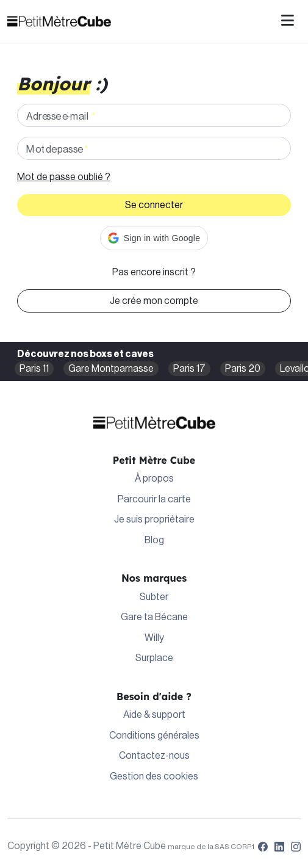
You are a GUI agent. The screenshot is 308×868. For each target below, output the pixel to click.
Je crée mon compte (154, 301)
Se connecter (154, 205)
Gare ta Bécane (154, 617)
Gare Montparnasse (111, 369)
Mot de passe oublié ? (64, 177)
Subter (154, 597)
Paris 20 (243, 369)
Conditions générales (154, 736)
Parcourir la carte (154, 499)
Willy (154, 638)
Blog (154, 540)
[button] (154, 238)
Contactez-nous (154, 756)
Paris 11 (34, 369)
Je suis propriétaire (154, 519)
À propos (154, 479)
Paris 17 (189, 369)
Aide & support (154, 715)
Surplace (154, 658)
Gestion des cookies (154, 776)
